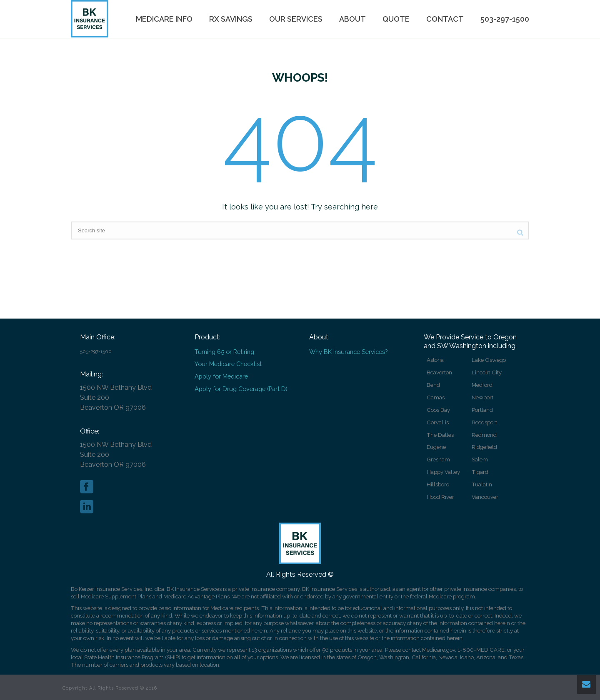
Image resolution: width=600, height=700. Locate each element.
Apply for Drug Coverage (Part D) (241, 389)
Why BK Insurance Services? (348, 352)
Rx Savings (231, 19)
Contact (445, 19)
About (352, 19)
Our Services (296, 19)
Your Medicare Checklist (228, 364)
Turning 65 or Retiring (224, 352)
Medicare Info (164, 19)
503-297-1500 (505, 19)
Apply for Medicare (221, 376)
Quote (396, 19)
